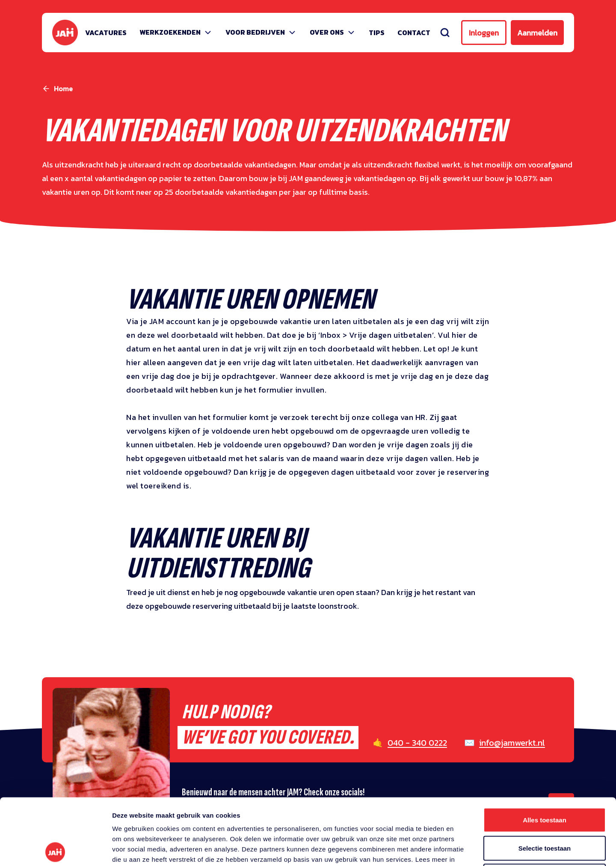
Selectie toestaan (545, 782)
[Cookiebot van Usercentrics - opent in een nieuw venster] (55, 849)
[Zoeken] (445, 33)
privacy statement (158, 803)
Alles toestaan (545, 754)
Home (63, 89)
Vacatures (106, 33)
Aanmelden (537, 33)
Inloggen (484, 33)
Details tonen (462, 849)
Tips (377, 33)
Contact (414, 33)
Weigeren (544, 810)
